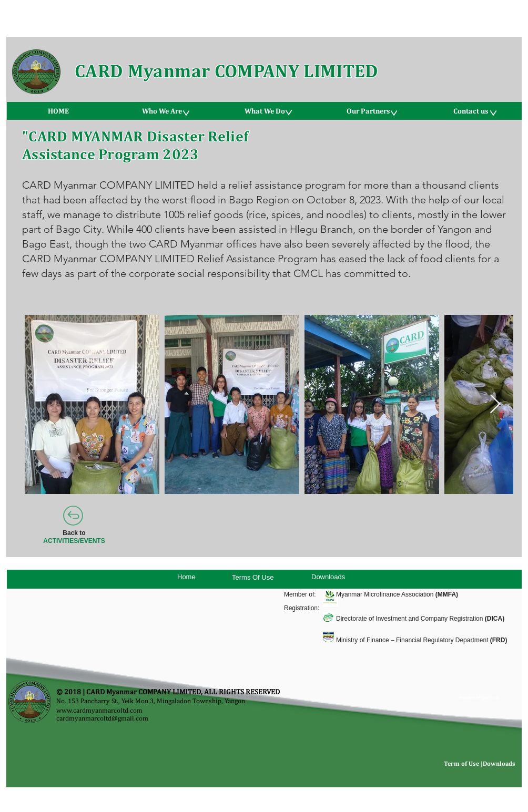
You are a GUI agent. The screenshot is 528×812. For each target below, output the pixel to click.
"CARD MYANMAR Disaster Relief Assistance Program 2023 (135, 145)
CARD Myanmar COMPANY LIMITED (227, 71)
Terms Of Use (253, 577)
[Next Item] (495, 404)
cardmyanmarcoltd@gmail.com (102, 718)
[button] (161, 111)
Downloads (328, 577)
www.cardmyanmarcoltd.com (99, 710)
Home (186, 577)
